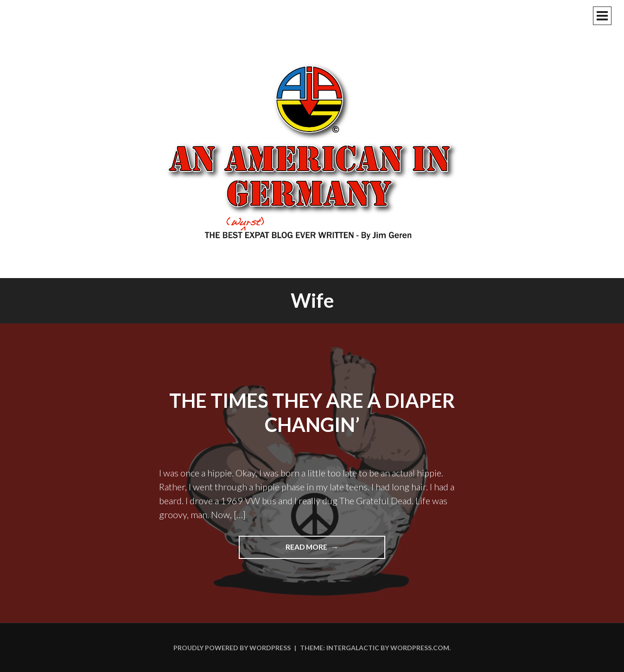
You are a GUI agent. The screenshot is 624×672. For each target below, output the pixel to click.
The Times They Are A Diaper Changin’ (312, 413)
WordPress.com (420, 648)
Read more (326, 550)
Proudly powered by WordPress (232, 648)
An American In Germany (312, 151)
